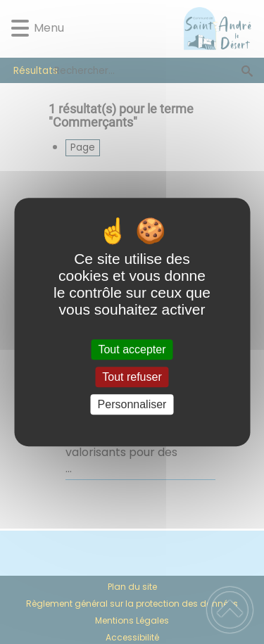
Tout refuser (132, 377)
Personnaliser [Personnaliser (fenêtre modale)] (132, 404)
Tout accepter (132, 349)
